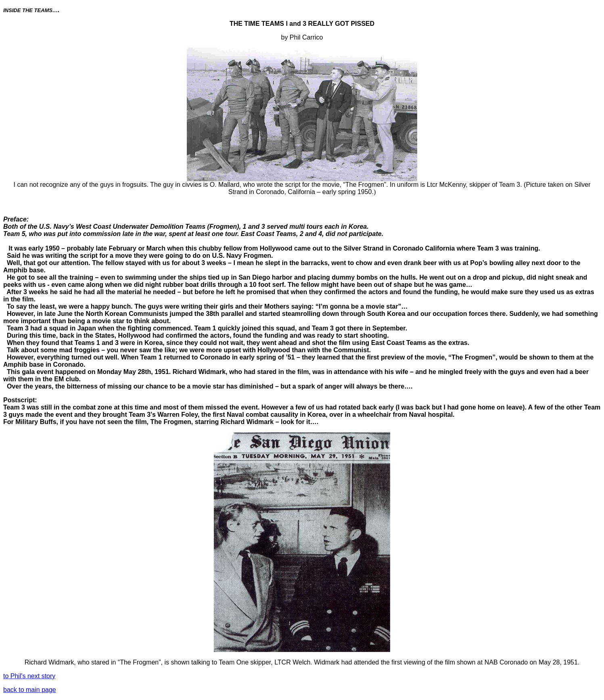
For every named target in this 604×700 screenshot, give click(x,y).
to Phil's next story (29, 676)
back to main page (30, 690)
